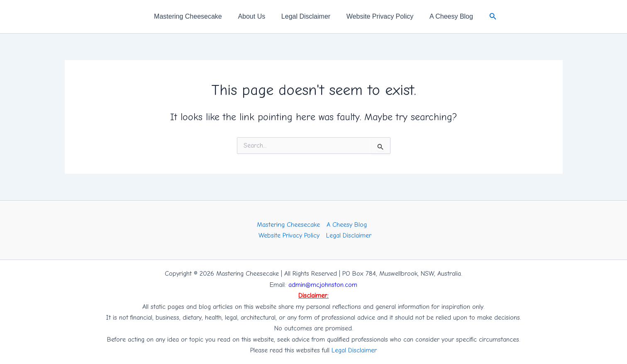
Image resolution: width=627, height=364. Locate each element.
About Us (254, 16)
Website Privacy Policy (377, 16)
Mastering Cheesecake (193, 16)
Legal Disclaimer (306, 16)
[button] (486, 17)
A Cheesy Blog (446, 16)
